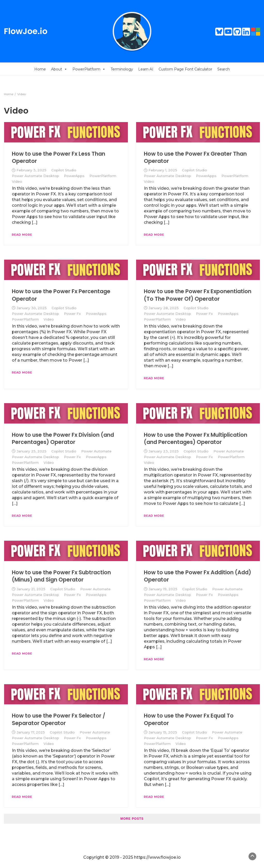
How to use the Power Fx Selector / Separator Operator (59, 719)
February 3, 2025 (31, 170)
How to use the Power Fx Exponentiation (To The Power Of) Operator (198, 295)
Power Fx (72, 314)
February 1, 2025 (163, 170)
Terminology (122, 69)
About (59, 69)
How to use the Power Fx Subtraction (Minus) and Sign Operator (61, 576)
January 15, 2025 (163, 732)
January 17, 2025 (31, 732)
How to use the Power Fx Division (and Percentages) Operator (63, 438)
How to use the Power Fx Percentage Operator (61, 295)
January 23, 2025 (164, 451)
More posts (132, 819)
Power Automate (96, 451)
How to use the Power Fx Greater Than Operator (195, 157)
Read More (22, 235)
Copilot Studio (64, 170)
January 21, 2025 (31, 589)
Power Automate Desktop (35, 176)
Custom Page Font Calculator (185, 69)
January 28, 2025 (164, 308)
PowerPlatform (89, 69)
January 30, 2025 (32, 308)
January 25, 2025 (31, 451)
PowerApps (74, 176)
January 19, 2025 (163, 589)
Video (17, 181)
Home (40, 69)
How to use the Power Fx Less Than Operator (59, 157)
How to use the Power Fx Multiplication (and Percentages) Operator (196, 438)
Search (224, 69)
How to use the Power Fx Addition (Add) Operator (197, 576)
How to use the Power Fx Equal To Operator (189, 719)
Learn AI (146, 69)
